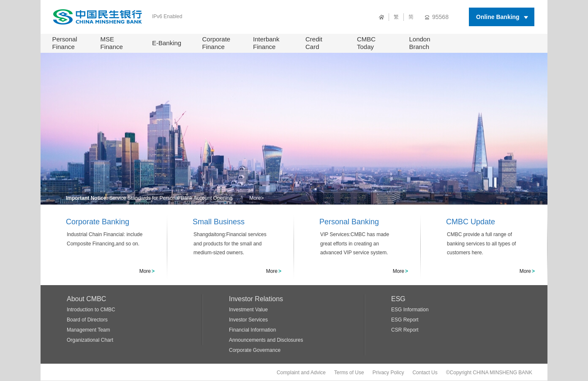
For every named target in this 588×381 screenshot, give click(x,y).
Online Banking (498, 17)
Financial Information (252, 330)
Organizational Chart (90, 340)
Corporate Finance (216, 43)
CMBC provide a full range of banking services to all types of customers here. (481, 244)
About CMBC (86, 299)
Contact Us (425, 373)
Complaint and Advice (301, 373)
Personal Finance (65, 43)
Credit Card (314, 43)
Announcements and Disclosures (266, 340)
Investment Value (248, 310)
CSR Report (405, 330)
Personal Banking (349, 222)
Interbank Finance (266, 43)
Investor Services (248, 320)
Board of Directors (87, 320)
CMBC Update (471, 222)
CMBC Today (366, 43)
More (256, 198)
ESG (398, 299)
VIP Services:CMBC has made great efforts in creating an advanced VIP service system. (355, 244)
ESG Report (405, 320)
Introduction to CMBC (91, 310)
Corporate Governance (255, 350)
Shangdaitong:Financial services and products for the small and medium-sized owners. (230, 244)
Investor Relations (256, 299)
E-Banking (167, 43)
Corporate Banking (98, 222)
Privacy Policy (388, 373)
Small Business (219, 222)
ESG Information (410, 310)
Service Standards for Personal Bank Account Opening (171, 198)
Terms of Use (349, 373)
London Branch (420, 43)
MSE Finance (112, 43)
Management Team (88, 330)
